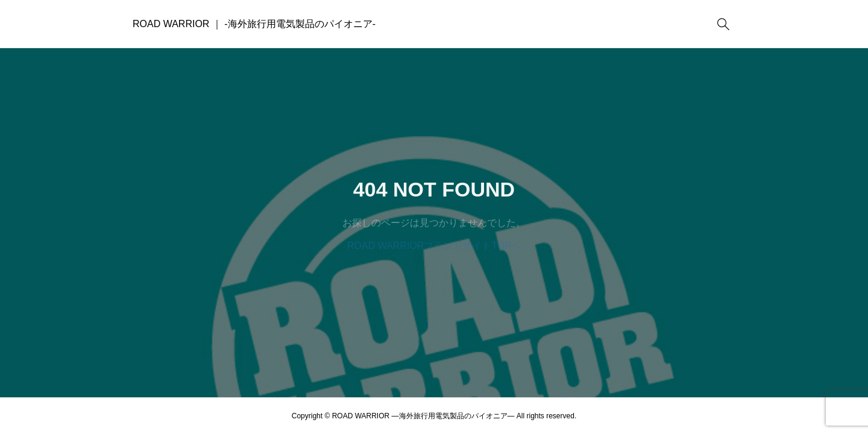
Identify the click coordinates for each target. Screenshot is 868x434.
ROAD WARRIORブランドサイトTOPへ (434, 246)
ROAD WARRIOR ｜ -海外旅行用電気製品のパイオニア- (254, 24)
